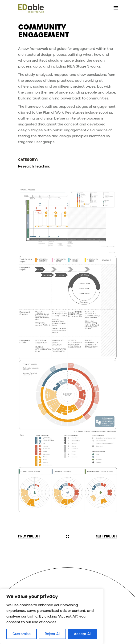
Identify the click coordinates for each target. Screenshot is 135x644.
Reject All (52, 634)
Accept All (83, 634)
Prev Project (29, 536)
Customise (22, 634)
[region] (52, 616)
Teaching (43, 166)
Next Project (106, 536)
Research (26, 166)
